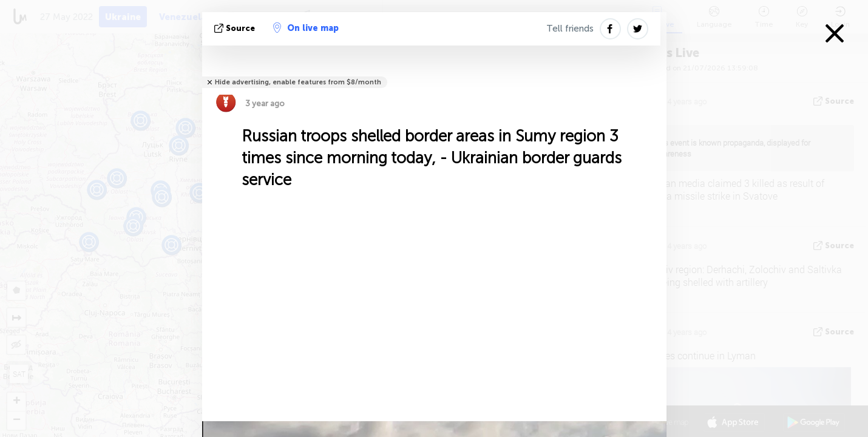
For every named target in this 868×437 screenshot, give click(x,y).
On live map (306, 28)
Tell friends (570, 29)
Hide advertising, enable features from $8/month (298, 82)
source (236, 28)
